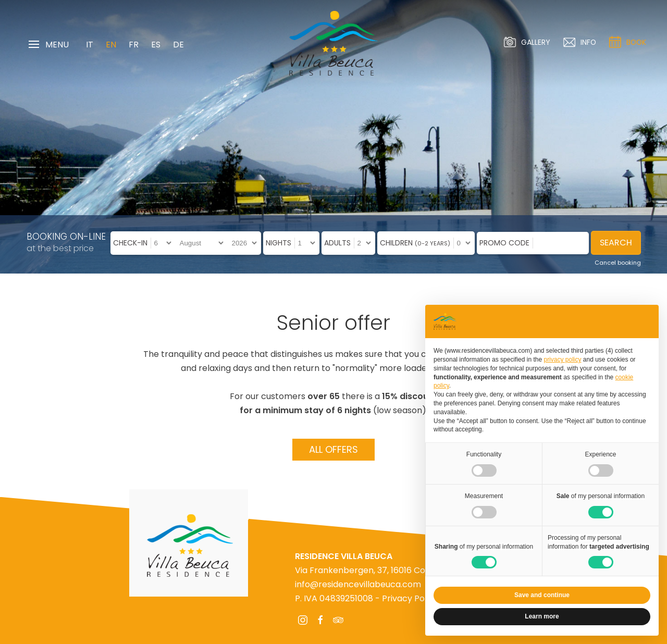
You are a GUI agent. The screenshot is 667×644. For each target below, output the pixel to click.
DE (178, 45)
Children (415, 243)
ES (156, 45)
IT (90, 45)
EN (111, 45)
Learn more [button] (542, 616)
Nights (279, 243)
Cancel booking (618, 263)
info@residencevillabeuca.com (358, 584)
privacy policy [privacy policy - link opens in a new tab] (562, 360)
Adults (337, 243)
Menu (49, 45)
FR (134, 45)
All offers (333, 449)
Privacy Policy (410, 598)
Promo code (504, 243)
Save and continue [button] (542, 595)
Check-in (130, 243)
